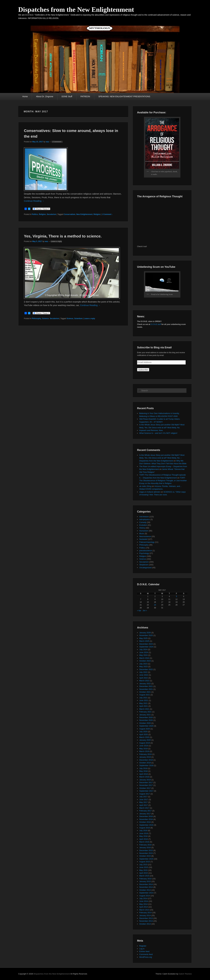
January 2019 (145, 757)
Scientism (78, 319)
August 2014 (145, 896)
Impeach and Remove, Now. (151, 430)
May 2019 (143, 749)
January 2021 (145, 715)
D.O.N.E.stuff (156, 324)
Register (143, 946)
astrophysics (145, 519)
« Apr (139, 611)
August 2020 (145, 729)
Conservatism (69, 214)
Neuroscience (145, 536)
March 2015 (144, 876)
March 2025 (144, 641)
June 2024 (144, 652)
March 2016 (144, 842)
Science (45, 319)
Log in (142, 949)
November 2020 (146, 720)
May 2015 (143, 870)
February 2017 (145, 811)
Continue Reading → (34, 201)
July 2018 (143, 768)
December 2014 (146, 884)
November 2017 (146, 785)
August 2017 (145, 794)
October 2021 (145, 692)
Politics (35, 214)
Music (142, 534)
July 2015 (143, 865)
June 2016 (144, 833)
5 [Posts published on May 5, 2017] (177, 596)
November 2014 (146, 887)
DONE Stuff (67, 96)
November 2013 (146, 921)
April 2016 (144, 839)
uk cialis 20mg (145, 486)
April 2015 (144, 873)
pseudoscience (146, 551)
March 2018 (144, 777)
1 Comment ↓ (57, 142)
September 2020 (146, 726)
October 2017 (145, 788)
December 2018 (146, 760)
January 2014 (145, 915)
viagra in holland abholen (150, 492)
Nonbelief (143, 539)
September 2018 (146, 765)
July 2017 (143, 797)
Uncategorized (145, 568)
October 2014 (145, 890)
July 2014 (143, 898)
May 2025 (143, 638)
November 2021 (146, 689)
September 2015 (146, 859)
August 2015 (145, 862)
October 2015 (145, 856)
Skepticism (144, 565)
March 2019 (144, 751)
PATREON (85, 96)
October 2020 (145, 723)
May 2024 (143, 655)
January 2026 (145, 633)
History (142, 528)
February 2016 (145, 845)
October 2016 (145, 822)
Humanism (144, 531)
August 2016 (145, 828)
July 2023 (143, 664)
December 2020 (146, 717)
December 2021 (146, 686)
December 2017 (146, 782)
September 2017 (146, 791)
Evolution (143, 525)
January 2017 (145, 814)
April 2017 (144, 805)
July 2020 (143, 732)
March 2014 (144, 910)
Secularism (51, 214)
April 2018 (144, 774)
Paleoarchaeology (147, 542)
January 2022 (145, 684)
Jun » (145, 611)
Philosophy (36, 319)
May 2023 (143, 667)
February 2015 (145, 879)
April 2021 (144, 706)
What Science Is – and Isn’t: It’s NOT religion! (158, 433)
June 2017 (144, 799)
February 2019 (145, 754)
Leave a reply (56, 241)
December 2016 (146, 816)
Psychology (144, 553)
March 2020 (144, 737)
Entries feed (144, 951)
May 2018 (143, 771)
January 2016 (145, 848)
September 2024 (146, 647)
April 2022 (144, 678)
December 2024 (146, 644)
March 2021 (144, 709)
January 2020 (145, 740)
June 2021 (144, 700)
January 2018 (145, 780)
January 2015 (145, 881)
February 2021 (145, 712)
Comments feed (146, 954)
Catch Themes (185, 974)
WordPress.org (146, 957)
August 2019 (145, 743)
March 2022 (144, 681)
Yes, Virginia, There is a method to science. (63, 236)
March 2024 (144, 658)
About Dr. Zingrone (45, 96)
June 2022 (144, 675)
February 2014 (145, 913)
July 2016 (143, 830)
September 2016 (146, 825)
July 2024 (143, 649)
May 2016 (143, 836)
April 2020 (144, 734)
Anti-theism (144, 517)
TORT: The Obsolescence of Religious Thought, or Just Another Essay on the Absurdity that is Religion (163, 481)
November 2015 (146, 853)
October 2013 (145, 924)
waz (47, 142)
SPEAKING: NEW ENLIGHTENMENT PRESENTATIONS (124, 96)
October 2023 (145, 661)
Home (25, 96)
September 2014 (146, 893)
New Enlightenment (84, 214)
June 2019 (144, 746)
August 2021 (145, 695)
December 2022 (146, 669)
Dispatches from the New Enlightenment (76, 10)
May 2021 (143, 703)
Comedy (143, 522)
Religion (42, 214)
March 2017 (144, 808)
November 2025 (146, 635)
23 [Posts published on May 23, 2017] (155, 605)
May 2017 (143, 802)
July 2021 (143, 698)
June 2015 (144, 867)
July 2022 (143, 672)
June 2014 (144, 901)
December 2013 (146, 918)
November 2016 (146, 819)
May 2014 (143, 904)
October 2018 (145, 763)
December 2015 (146, 850)
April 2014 (144, 907)
